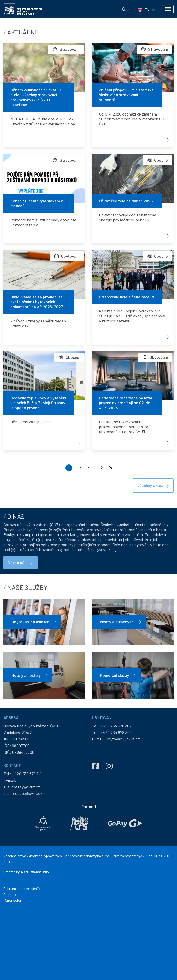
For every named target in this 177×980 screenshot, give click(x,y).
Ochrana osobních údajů (22, 958)
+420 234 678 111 (27, 843)
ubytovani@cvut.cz (123, 809)
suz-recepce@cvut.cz (23, 863)
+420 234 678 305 (116, 802)
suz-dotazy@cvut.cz (22, 856)
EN (147, 10)
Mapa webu (12, 970)
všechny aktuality (153, 510)
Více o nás (17, 632)
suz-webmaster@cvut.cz (133, 925)
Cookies (10, 964)
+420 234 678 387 (116, 795)
